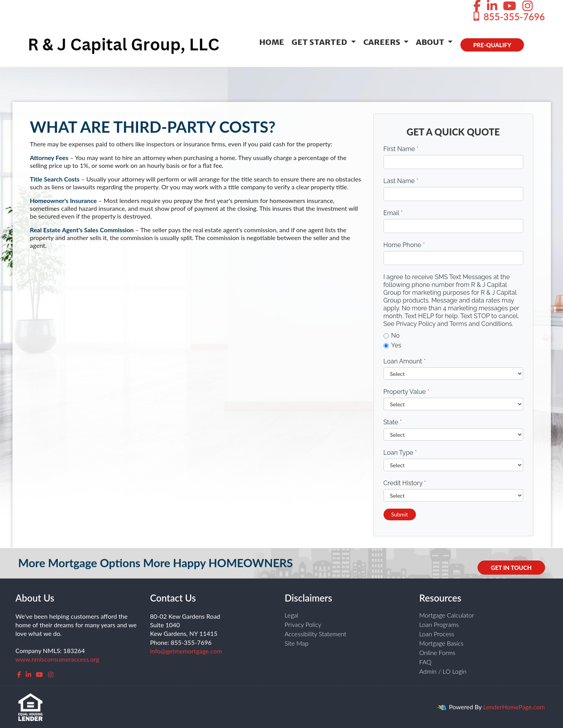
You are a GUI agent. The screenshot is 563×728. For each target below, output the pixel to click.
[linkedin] (28, 674)
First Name (401, 149)
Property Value (407, 392)
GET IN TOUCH (511, 568)
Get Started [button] (320, 42)
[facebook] (19, 674)
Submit (400, 514)
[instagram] (51, 674)
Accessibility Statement (316, 634)
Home (272, 42)
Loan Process (437, 634)
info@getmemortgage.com (186, 651)
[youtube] (39, 674)
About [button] (431, 42)
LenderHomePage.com (514, 707)
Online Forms (438, 652)
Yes (393, 345)
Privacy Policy (303, 624)
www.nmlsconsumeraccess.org (58, 659)
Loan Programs (439, 624)
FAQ (425, 662)
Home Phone (404, 245)
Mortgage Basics (441, 643)
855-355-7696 (508, 17)
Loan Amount (405, 361)
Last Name (401, 181)
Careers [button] (383, 42)
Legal (292, 615)
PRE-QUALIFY (492, 45)
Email (393, 213)
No (392, 336)
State (393, 422)
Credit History (405, 483)
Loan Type (400, 453)
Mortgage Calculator (447, 615)
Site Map (297, 643)
